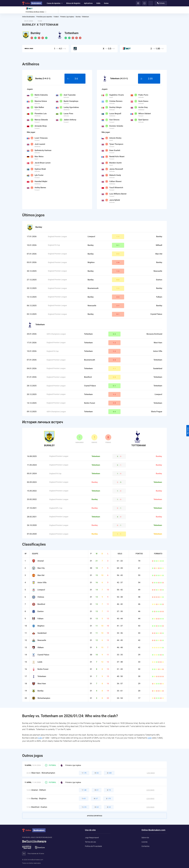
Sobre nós (145, 838)
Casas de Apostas (55, 3)
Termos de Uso (90, 842)
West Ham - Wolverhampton (43, 773)
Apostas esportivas (95, 816)
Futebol (51, 765)
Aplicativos (88, 3)
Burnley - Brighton (39, 799)
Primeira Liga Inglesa (71, 765)
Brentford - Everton (39, 807)
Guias (106, 3)
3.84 (40, 738)
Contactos (145, 846)
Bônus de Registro (73, 3)
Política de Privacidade (93, 846)
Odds (98, 3)
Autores (144, 842)
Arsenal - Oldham (39, 790)
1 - (75, 79)
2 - (149, 79)
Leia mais (151, 773)
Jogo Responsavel (92, 838)
